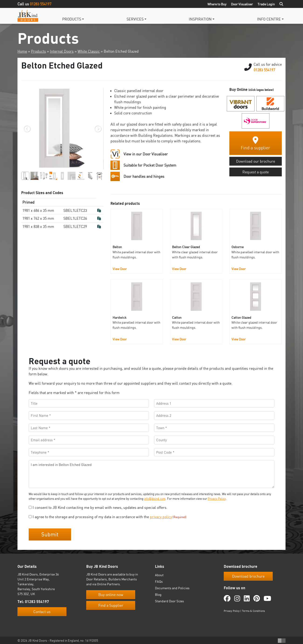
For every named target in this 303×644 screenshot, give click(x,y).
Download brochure (248, 575)
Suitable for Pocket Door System (150, 165)
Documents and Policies (172, 587)
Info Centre (269, 19)
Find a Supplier (111, 605)
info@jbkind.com (155, 499)
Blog (158, 594)
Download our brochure (256, 161)
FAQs (159, 581)
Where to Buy (217, 4)
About (159, 574)
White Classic (89, 51)
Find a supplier (255, 143)
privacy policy (161, 517)
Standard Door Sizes (169, 600)
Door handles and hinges (144, 176)
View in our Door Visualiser (146, 154)
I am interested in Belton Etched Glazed (151, 474)
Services (135, 19)
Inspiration (200, 19)
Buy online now (111, 594)
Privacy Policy (217, 499)
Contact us (42, 611)
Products (72, 19)
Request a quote (256, 172)
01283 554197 (41, 4)
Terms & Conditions (253, 610)
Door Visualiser (242, 4)
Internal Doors (62, 51)
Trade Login (266, 4)
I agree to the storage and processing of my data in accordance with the (110, 517)
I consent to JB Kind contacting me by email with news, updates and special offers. (100, 507)
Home (22, 51)
